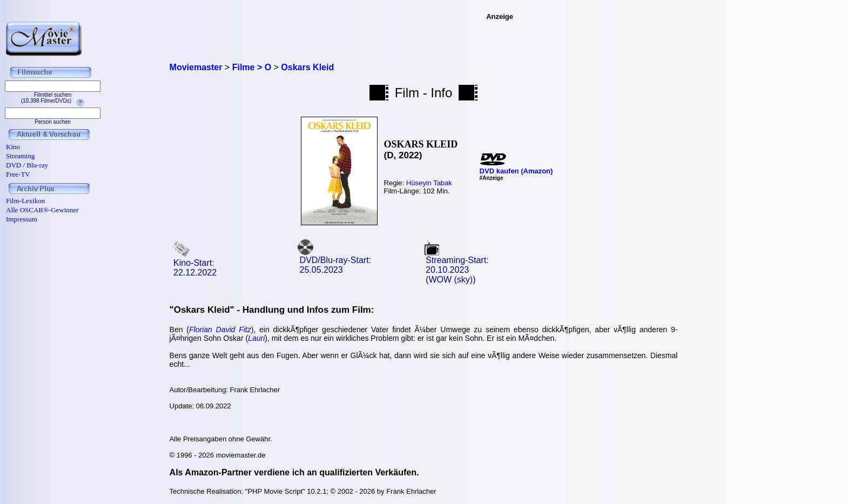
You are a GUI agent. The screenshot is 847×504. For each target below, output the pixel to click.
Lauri (256, 338)
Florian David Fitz (220, 330)
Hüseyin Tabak (429, 183)
